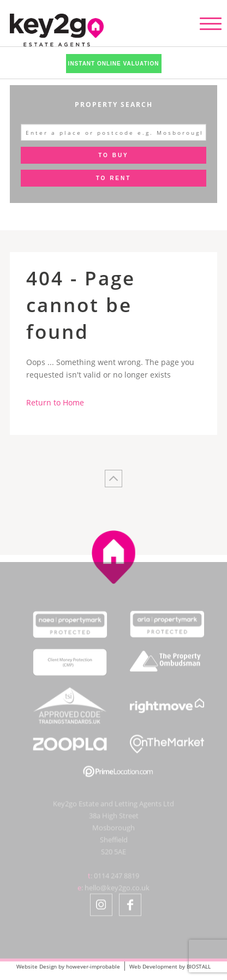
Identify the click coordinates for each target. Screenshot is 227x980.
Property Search (114, 104)
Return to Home (55, 402)
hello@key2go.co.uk (117, 892)
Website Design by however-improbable (68, 966)
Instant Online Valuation (114, 64)
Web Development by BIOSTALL (170, 966)
